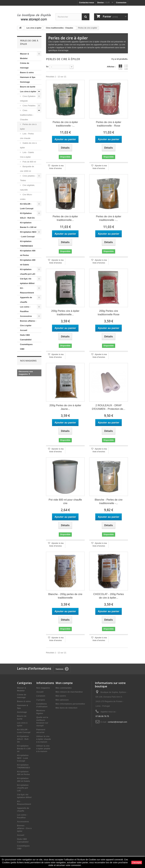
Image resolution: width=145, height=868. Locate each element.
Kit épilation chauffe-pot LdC (28, 272)
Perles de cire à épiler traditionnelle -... (65, 124)
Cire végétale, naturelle (27, 187)
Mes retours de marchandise (69, 692)
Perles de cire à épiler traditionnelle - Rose (109, 124)
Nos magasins (28, 361)
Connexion (121, 3)
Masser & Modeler (24, 56)
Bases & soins (27, 72)
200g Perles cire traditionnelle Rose (109, 313)
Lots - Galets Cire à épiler (27, 155)
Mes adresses (62, 700)
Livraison (41, 696)
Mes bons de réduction (66, 708)
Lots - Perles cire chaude (27, 136)
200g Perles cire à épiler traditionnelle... (65, 313)
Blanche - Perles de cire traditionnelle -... (109, 501)
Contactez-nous (87, 3)
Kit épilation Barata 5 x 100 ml (28, 225)
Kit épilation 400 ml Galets (28, 262)
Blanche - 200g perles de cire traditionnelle (65, 596)
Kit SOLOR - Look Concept (27, 206)
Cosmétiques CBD (26, 347)
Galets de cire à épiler (28, 145)
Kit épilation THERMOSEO (26, 244)
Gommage (25, 82)
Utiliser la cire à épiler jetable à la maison (43, 749)
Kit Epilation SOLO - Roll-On (27, 216)
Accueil (24, 330)
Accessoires (26, 316)
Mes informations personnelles (70, 704)
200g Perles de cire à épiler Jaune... (65, 407)
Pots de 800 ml (29, 162)
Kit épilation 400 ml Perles (28, 253)
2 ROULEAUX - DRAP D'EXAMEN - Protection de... (109, 407)
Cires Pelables (29, 106)
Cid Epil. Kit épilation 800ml (27, 281)
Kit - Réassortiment (27, 290)
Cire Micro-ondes (26, 197)
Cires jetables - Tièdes (28, 178)
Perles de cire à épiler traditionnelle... (65, 218)
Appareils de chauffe (26, 300)
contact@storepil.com (118, 722)
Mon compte (64, 683)
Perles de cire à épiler (28, 127)
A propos (41, 700)
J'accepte (137, 862)
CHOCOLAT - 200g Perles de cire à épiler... (109, 596)
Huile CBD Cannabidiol (26, 337)
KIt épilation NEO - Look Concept (28, 234)
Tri (47, 67)
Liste (126, 67)
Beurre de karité (28, 87)
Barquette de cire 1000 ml (27, 169)
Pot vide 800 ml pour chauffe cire (65, 501)
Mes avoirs (61, 696)
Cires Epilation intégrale (28, 99)
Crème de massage (25, 65)
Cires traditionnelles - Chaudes (27, 115)
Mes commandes (64, 688)
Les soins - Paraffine (25, 309)
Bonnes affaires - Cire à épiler (28, 323)
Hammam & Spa (28, 77)
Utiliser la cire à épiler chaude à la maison (44, 739)
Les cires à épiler (28, 91)
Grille (120, 67)
